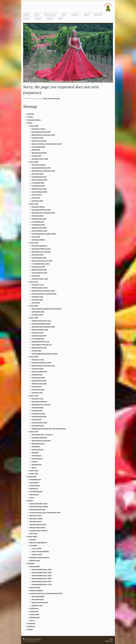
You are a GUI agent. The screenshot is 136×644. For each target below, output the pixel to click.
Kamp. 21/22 (34, 282)
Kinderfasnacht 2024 (39, 219)
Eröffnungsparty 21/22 (40, 288)
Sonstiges (31, 563)
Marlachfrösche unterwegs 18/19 (43, 366)
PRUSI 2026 (36, 150)
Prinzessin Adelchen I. (40, 246)
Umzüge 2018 (36, 420)
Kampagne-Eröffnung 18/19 (41, 363)
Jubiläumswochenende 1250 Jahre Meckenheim (49, 429)
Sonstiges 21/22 (37, 297)
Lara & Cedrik (37, 548)
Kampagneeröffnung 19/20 (41, 324)
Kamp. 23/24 (34, 204)
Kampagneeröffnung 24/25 (41, 168)
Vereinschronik (35, 587)
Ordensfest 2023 (37, 255)
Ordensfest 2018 (37, 408)
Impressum (31, 623)
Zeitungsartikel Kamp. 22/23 (42, 575)
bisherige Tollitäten (36, 590)
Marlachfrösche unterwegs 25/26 (43, 135)
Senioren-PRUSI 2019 (39, 372)
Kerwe (34, 468)
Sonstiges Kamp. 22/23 (40, 279)
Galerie (30, 123)
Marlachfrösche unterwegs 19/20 (43, 327)
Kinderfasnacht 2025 (39, 177)
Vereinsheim (34, 611)
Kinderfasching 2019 (39, 381)
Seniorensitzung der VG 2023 (42, 261)
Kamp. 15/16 (34, 471)
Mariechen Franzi (36, 515)
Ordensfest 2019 (37, 369)
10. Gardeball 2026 (38, 147)
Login (111, 639)
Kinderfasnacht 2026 (39, 141)
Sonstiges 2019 (37, 393)
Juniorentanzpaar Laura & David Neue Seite (45, 512)
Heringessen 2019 (38, 390)
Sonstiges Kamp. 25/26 (40, 159)
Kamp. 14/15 (34, 474)
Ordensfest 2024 (37, 216)
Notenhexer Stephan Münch (39, 557)
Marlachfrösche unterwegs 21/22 (43, 291)
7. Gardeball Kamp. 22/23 (41, 264)
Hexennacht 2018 (38, 426)
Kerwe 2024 (36, 237)
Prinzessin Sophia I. (39, 165)
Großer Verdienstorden (40, 602)
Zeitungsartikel (35, 566)
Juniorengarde (35, 486)
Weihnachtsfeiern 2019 (40, 330)
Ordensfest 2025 (37, 174)
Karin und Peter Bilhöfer (40, 551)
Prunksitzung (36, 456)
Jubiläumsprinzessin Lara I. (41, 321)
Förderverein (34, 608)
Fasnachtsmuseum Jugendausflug (44, 294)
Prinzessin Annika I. (34, 120)
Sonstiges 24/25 (37, 201)
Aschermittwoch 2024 (39, 231)
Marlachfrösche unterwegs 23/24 (43, 213)
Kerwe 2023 (36, 276)
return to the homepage (51, 98)
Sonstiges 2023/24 (38, 240)
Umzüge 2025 (36, 195)
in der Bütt (33, 545)
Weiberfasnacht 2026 (39, 153)
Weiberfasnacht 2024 (39, 228)
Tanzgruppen (32, 476)
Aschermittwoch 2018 (39, 423)
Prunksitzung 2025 (38, 186)
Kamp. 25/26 (34, 126)
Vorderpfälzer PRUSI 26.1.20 (42, 345)
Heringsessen (37, 464)
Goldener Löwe (37, 605)
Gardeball (35, 453)
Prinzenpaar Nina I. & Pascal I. (42, 435)
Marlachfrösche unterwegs (41, 252)
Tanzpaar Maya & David (38, 524)
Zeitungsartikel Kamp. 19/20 (42, 578)
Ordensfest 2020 (37, 333)
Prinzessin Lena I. (38, 360)
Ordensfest (36, 446)
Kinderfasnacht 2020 (39, 336)
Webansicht (109, 641)
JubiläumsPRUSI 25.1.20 (40, 342)
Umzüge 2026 (36, 156)
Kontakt (30, 629)
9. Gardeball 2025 (38, 183)
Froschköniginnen (36, 491)
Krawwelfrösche (35, 479)
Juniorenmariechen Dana (38, 504)
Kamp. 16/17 (34, 431)
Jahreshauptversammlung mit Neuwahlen (46, 309)
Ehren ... (32, 620)
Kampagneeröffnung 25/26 (41, 132)
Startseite (31, 114)
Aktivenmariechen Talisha (39, 506)
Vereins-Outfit (34, 614)
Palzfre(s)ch (34, 489)
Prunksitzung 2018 (38, 414)
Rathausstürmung (38, 444)
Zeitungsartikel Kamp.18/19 (41, 581)
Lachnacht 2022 (37, 300)
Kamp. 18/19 (34, 357)
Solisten (30, 500)
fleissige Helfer (35, 560)
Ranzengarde (34, 494)
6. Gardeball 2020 (38, 339)
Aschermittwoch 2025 (39, 192)
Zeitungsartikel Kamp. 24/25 (42, 569)
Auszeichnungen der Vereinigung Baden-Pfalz (46, 593)
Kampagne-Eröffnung (39, 402)
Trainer (32, 497)
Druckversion (29, 639)
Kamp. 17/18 (34, 396)
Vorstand (33, 539)
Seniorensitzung (37, 449)
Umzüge (35, 461)
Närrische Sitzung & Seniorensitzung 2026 (47, 144)
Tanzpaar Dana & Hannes (38, 530)
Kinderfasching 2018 (39, 417)
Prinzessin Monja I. (38, 207)
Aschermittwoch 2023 (39, 273)
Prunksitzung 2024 (38, 225)
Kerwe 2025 (36, 198)
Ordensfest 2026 (37, 138)
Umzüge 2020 (36, 351)
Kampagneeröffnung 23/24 (41, 210)
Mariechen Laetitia (36, 518)
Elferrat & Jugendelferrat (38, 542)
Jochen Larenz (37, 554)
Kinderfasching (37, 459)
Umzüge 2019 (36, 387)
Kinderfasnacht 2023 (39, 258)
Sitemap (38, 639)
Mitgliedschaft (34, 617)
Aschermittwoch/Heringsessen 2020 (44, 354)
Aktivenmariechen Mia (37, 509)
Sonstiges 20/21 (37, 315)
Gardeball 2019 (37, 375)
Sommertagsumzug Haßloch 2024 (44, 234)
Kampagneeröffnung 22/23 (41, 249)
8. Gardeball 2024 (38, 222)
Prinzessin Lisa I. (38, 399)
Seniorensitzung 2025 (39, 180)
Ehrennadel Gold (38, 599)
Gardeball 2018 (37, 411)
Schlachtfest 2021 (38, 312)
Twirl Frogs (33, 533)
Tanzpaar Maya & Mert (37, 527)
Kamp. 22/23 (34, 243)
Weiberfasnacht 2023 (39, 270)
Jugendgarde (34, 482)
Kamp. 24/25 (34, 162)
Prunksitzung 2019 (38, 378)
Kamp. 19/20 (34, 318)
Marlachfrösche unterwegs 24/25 (43, 171)
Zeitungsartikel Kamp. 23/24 (42, 572)
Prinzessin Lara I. (38, 285)
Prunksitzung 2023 (38, 267)
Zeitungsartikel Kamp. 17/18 (42, 584)
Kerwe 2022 (36, 303)
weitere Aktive (32, 536)
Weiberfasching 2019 (39, 384)
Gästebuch (31, 626)
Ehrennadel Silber (38, 596)
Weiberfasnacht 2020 (39, 348)
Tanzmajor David (35, 521)
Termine (30, 117)
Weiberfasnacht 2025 (39, 189)
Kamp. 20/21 (34, 306)
